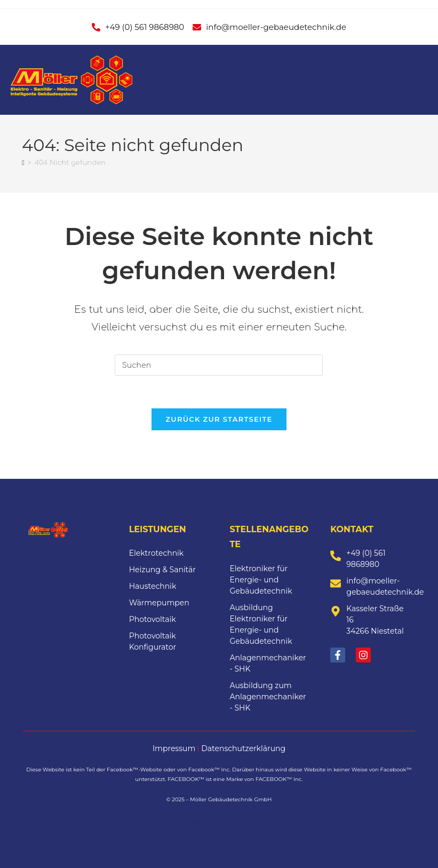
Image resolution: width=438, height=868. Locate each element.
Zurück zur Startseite (219, 419)
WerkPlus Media (236, 822)
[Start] (23, 162)
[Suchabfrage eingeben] (219, 365)
